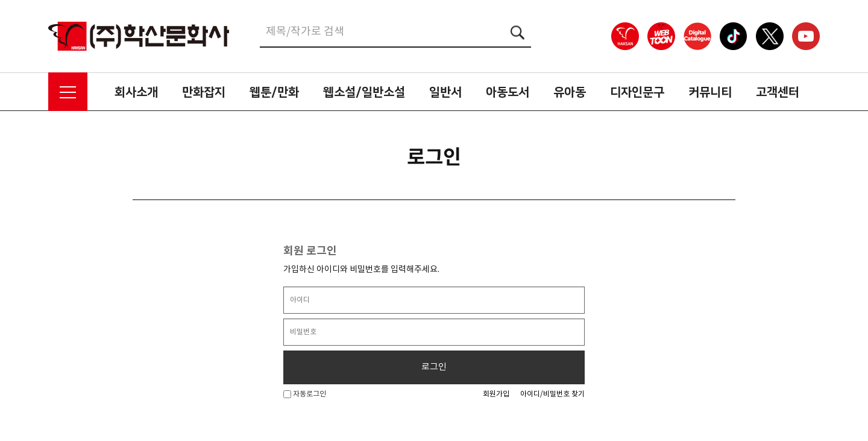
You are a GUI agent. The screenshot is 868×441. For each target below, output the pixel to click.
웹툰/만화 (274, 92)
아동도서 (508, 92)
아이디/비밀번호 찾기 (552, 394)
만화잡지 (204, 92)
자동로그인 (305, 394)
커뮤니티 (710, 92)
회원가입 (496, 394)
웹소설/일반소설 (364, 92)
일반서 (445, 92)
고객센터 (778, 92)
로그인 (434, 367)
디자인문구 (637, 92)
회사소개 (136, 92)
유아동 (570, 92)
